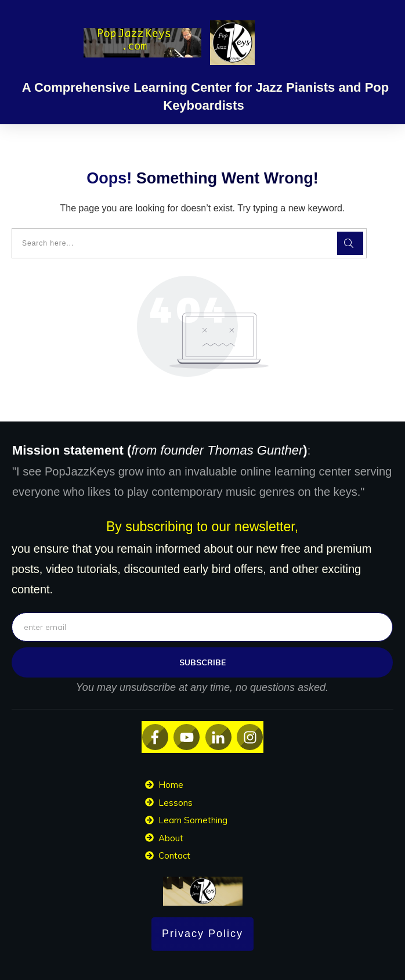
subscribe (202, 662)
